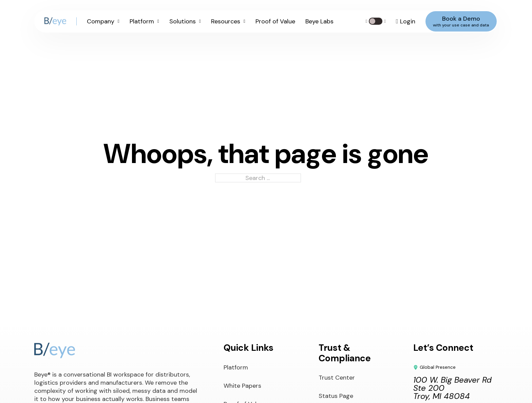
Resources (226, 21)
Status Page (336, 396)
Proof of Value (275, 21)
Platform (142, 21)
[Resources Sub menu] (244, 21)
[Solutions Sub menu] (200, 21)
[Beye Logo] (55, 21)
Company (101, 21)
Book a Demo (461, 21)
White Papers (242, 386)
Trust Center (337, 378)
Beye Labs (319, 21)
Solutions (183, 21)
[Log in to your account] (406, 21)
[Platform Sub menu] (158, 21)
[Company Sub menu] (119, 21)
